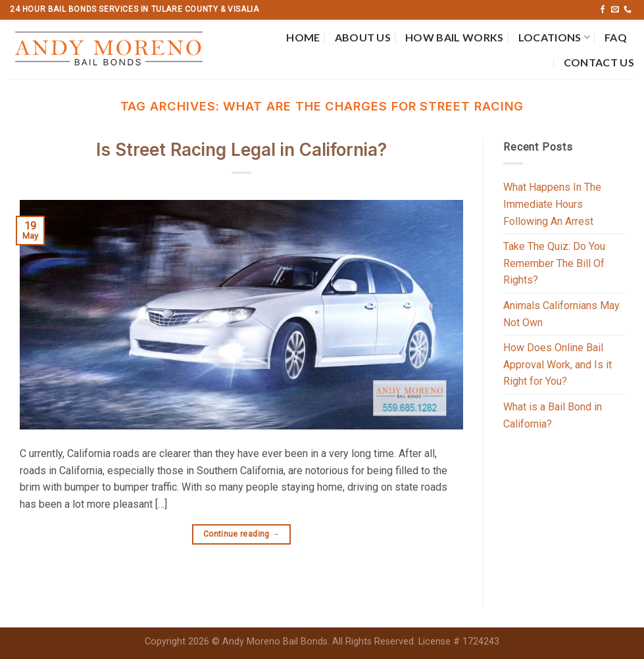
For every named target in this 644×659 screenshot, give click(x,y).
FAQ (616, 37)
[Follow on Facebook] (603, 10)
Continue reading (242, 534)
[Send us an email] (615, 10)
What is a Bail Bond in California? (553, 415)
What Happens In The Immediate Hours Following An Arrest (552, 204)
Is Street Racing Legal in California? (241, 150)
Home (303, 37)
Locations (554, 37)
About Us (363, 37)
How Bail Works (454, 37)
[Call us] (628, 10)
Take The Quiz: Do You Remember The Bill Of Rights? (554, 263)
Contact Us (599, 62)
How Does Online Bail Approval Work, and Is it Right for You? (557, 364)
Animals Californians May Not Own (561, 314)
